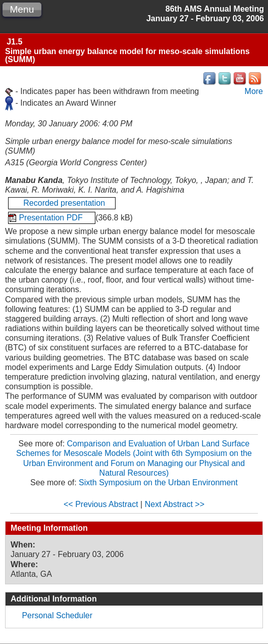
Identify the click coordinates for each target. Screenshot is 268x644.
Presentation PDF (52, 218)
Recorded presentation (62, 203)
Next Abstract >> (175, 504)
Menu (22, 9)
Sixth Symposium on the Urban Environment (158, 482)
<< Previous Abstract (101, 504)
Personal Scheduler (57, 615)
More (254, 91)
